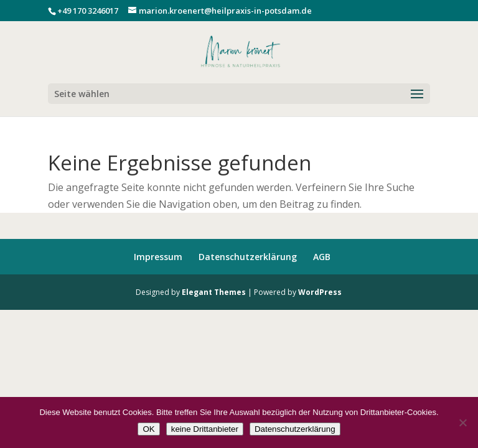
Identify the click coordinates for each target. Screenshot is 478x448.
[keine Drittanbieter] (462, 422)
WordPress (320, 292)
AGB (322, 257)
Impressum (158, 257)
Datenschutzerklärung (248, 257)
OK (148, 429)
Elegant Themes (214, 292)
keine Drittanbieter (205, 429)
